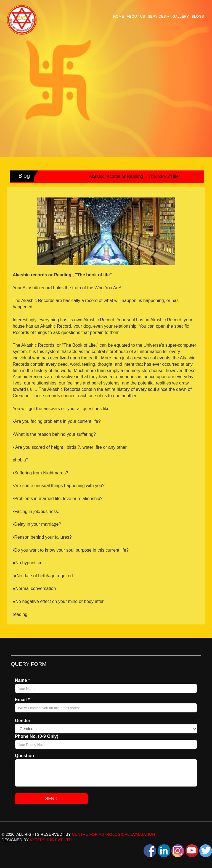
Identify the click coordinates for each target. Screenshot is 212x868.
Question (24, 756)
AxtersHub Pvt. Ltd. (51, 840)
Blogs (198, 16)
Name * (22, 680)
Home (119, 16)
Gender (23, 721)
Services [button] (159, 16)
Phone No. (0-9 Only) (37, 736)
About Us (136, 16)
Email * (22, 700)
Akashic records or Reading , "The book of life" (137, 176)
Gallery (181, 16)
